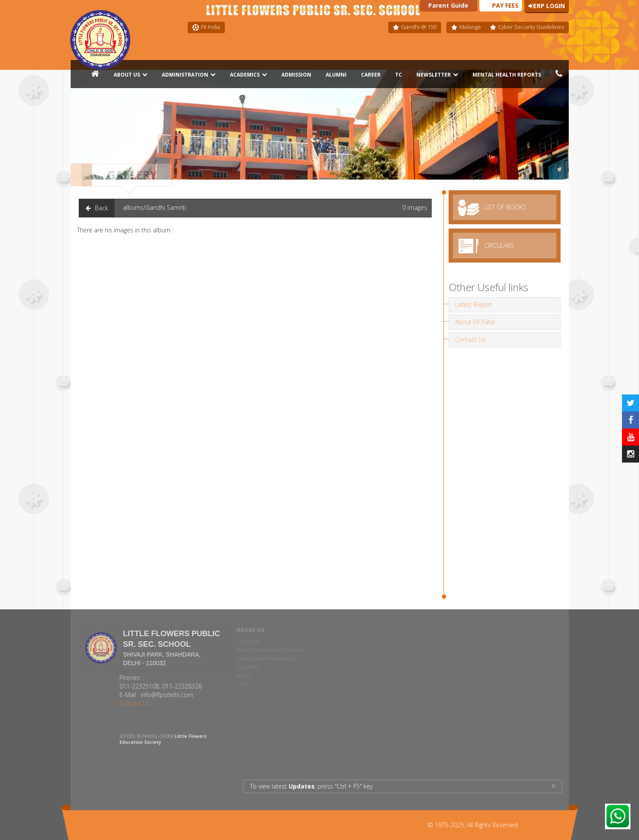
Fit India (206, 27)
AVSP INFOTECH (541, 825)
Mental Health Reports (507, 75)
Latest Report (471, 304)
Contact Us (468, 339)
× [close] (553, 786)
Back (97, 208)
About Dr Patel (473, 322)
